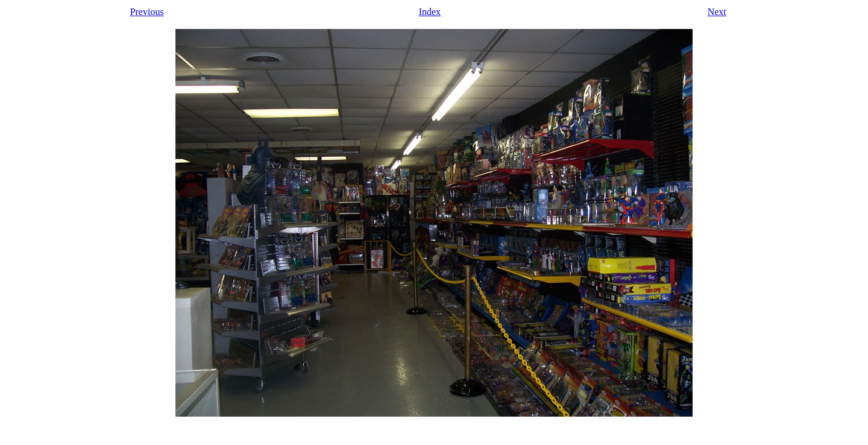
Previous (147, 12)
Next (717, 12)
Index (430, 12)
